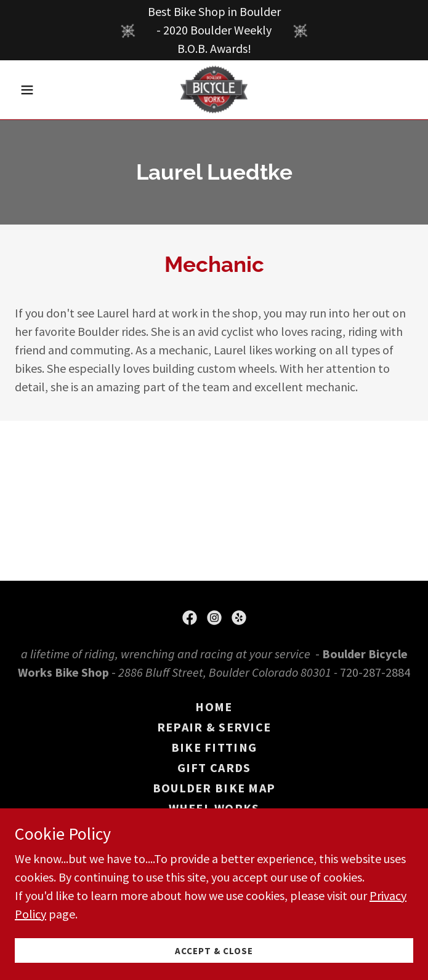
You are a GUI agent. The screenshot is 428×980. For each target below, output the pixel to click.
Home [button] (214, 707)
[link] (214, 90)
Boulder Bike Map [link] (214, 788)
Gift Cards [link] (214, 767)
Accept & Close (214, 951)
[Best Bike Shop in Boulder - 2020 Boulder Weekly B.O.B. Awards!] (214, 30)
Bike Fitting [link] (214, 747)
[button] (45, 90)
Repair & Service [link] (214, 727)
